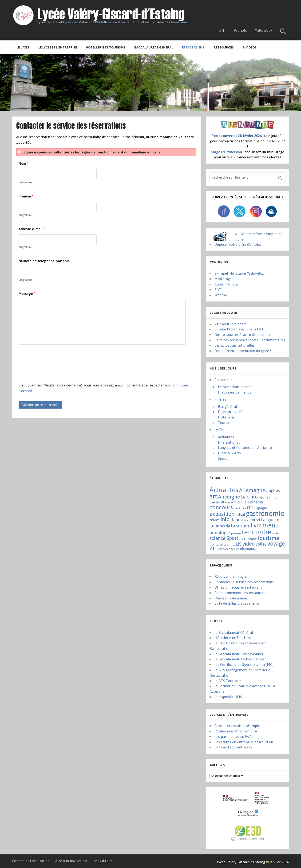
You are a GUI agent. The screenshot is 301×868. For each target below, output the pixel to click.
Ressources (224, 47)
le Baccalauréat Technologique (239, 659)
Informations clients (235, 387)
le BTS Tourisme (228, 681)
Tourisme (226, 423)
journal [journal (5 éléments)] (255, 520)
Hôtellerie (226, 417)
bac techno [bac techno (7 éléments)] (268, 497)
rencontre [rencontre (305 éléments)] (257, 532)
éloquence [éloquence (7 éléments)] (248, 549)
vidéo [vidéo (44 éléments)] (249, 544)
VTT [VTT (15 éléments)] (213, 548)
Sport (222, 458)
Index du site (103, 861)
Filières (220, 399)
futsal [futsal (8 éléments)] (240, 514)
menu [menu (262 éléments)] (271, 525)
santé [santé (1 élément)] (275, 533)
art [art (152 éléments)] (213, 496)
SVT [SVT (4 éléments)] (242, 539)
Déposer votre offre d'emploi (238, 244)
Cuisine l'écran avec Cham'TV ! (239, 329)
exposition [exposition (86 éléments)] (222, 514)
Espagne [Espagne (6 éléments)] (261, 508)
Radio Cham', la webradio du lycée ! (243, 351)
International (229, 442)
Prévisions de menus (235, 392)
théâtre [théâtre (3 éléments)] (252, 539)
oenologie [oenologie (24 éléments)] (220, 533)
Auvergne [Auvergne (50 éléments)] (229, 497)
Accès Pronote (226, 284)
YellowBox (264, 30)
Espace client (225, 380)
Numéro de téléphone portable (44, 261)
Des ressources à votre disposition (242, 335)
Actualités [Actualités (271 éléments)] (224, 490)
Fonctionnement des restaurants (241, 593)
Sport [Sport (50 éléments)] (232, 538)
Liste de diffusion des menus (237, 603)
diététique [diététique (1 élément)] (240, 508)
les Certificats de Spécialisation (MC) (244, 665)
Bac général (228, 407)
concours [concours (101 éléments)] (221, 507)
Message (27, 294)
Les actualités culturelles (235, 345)
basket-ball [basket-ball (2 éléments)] (217, 502)
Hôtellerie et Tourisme (106, 47)
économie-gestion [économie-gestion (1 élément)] (229, 549)
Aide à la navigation (71, 861)
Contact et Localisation (31, 861)
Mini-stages (224, 279)
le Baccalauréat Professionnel (239, 654)
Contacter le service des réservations (244, 582)
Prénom (26, 196)
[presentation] (54, 366)
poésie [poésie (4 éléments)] (236, 533)
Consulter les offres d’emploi (238, 726)
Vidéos (250, 47)
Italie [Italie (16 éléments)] (235, 520)
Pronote (241, 30)
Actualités (226, 437)
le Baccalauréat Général (234, 633)
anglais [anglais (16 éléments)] (273, 491)
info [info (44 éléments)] (225, 519)
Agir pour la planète (231, 324)
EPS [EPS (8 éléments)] (250, 508)
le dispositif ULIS (228, 697)
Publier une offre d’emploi (236, 731)
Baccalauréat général (154, 47)
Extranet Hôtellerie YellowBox (239, 273)
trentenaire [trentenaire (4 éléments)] (218, 544)
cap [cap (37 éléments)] (245, 502)
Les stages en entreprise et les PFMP (244, 742)
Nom (23, 163)
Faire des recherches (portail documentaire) (250, 340)
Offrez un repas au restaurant (238, 587)
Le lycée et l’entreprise (58, 47)
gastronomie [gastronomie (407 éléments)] (265, 513)
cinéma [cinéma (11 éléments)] (257, 502)
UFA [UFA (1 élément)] (229, 545)
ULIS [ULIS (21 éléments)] (237, 544)
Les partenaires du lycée (234, 737)
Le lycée (23, 47)
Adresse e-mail (32, 229)
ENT (223, 30)
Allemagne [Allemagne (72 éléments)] (252, 490)
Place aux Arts (229, 453)
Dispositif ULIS (230, 412)
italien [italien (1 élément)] (245, 520)
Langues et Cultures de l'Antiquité (245, 448)
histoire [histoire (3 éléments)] (215, 520)
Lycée (219, 430)
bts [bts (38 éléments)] (237, 502)
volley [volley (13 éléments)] (261, 544)
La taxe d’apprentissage (233, 747)
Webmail (222, 295)
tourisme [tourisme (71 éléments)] (268, 538)
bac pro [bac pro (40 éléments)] (249, 497)
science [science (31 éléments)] (218, 538)
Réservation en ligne (231, 577)
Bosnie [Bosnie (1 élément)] (229, 502)
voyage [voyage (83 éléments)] (276, 544)
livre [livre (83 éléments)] (256, 525)
